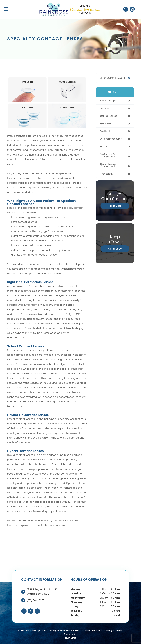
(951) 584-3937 (36, 600)
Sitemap (119, 630)
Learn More (115, 208)
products (105, 147)
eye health (106, 132)
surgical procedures (112, 140)
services (105, 108)
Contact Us (115, 250)
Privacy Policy (105, 630)
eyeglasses (106, 124)
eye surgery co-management (110, 156)
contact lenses (109, 116)
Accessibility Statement (83, 630)
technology (107, 175)
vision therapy (109, 101)
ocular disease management (109, 166)
